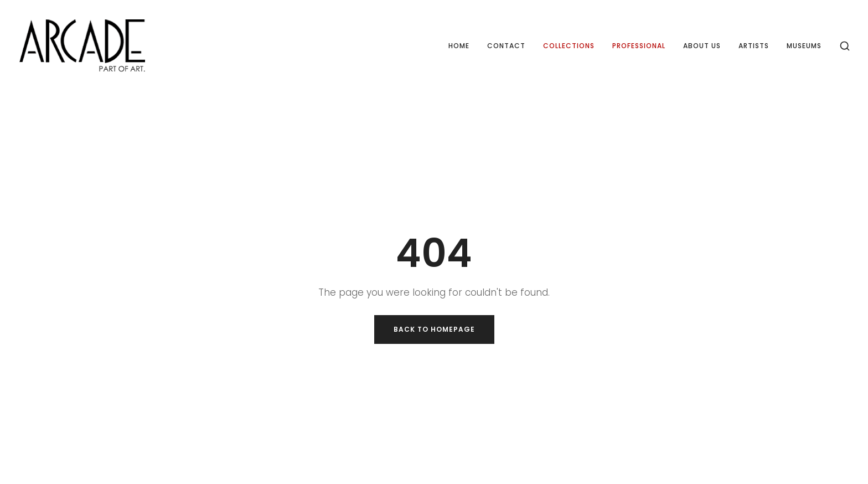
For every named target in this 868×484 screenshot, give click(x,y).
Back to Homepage (434, 329)
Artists (754, 46)
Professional (639, 46)
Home (459, 46)
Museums (804, 46)
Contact (506, 46)
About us (702, 46)
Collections (569, 46)
